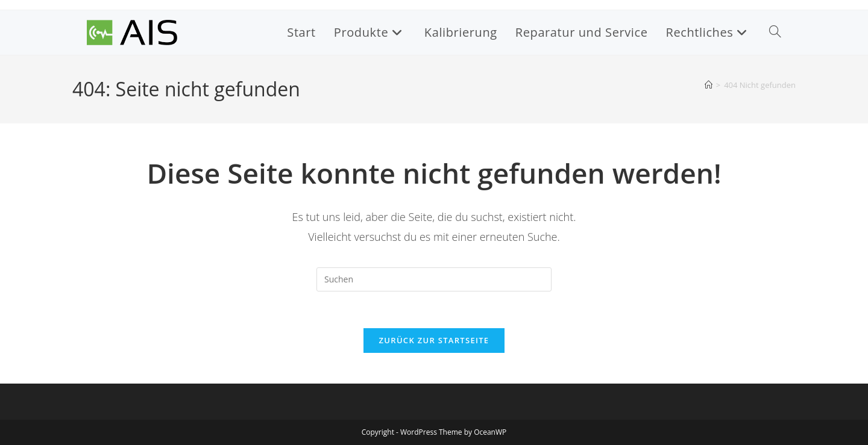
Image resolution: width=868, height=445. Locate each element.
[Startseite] (709, 85)
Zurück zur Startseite (434, 340)
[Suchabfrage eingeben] (434, 279)
